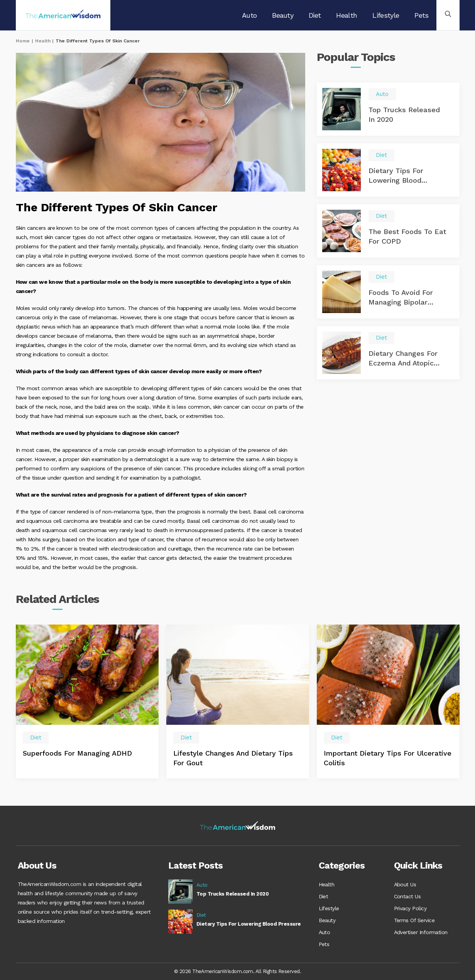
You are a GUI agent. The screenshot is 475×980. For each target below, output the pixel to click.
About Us (405, 884)
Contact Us (407, 896)
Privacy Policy (410, 908)
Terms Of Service (414, 919)
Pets (421, 15)
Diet (315, 15)
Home (23, 41)
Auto (249, 15)
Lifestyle (386, 15)
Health (347, 15)
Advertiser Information (421, 931)
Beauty (283, 15)
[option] (87, 701)
